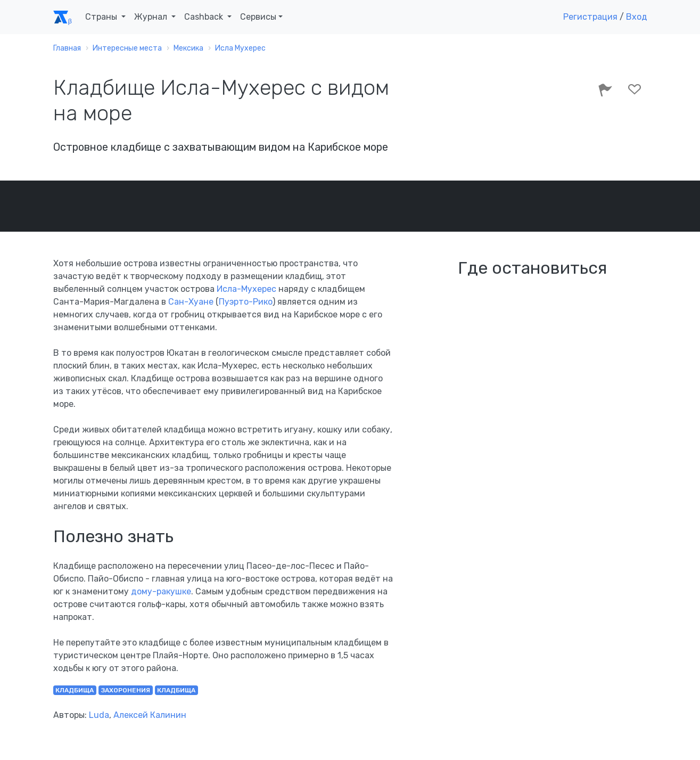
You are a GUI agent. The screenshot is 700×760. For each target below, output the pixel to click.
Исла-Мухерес (246, 289)
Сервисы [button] (258, 17)
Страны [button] (102, 17)
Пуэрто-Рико (246, 302)
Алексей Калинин (150, 715)
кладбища (75, 690)
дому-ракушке (160, 591)
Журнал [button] (152, 17)
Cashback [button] (205, 17)
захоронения (126, 690)
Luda (99, 715)
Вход (637, 17)
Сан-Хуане (191, 302)
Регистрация (590, 17)
